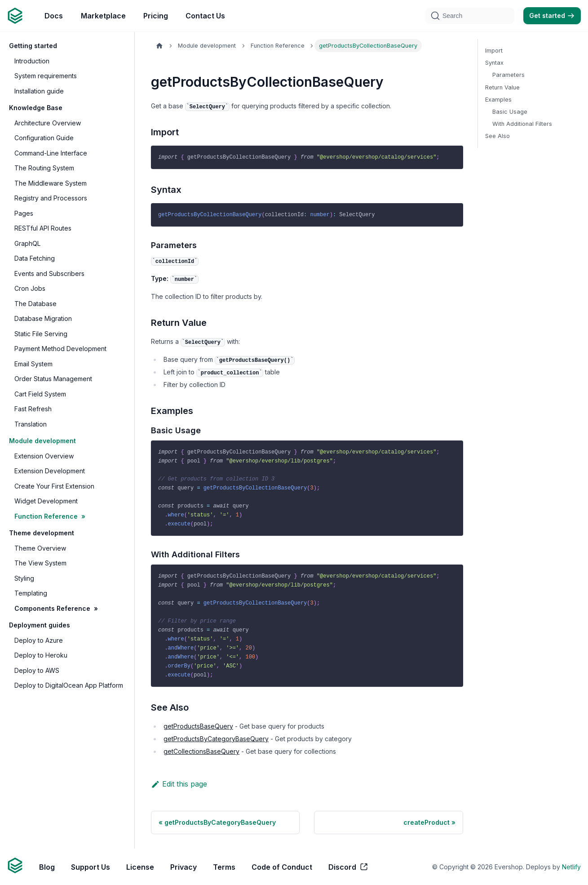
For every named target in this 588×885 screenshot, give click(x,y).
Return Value (502, 87)
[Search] (470, 16)
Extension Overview (44, 456)
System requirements (46, 76)
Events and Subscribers (49, 274)
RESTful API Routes (43, 228)
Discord (348, 867)
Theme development (42, 533)
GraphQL (27, 243)
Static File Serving (41, 334)
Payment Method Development (60, 349)
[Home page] (159, 46)
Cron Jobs (30, 288)
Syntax (494, 63)
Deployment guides (40, 625)
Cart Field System (40, 394)
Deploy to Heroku (41, 655)
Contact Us (205, 16)
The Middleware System (51, 183)
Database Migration (43, 318)
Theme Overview (40, 548)
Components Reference (52, 608)
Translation (31, 424)
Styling (24, 578)
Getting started (33, 46)
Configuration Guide (44, 138)
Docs (54, 16)
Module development (42, 441)
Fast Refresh (33, 409)
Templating (31, 593)
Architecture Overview (48, 123)
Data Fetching (35, 258)
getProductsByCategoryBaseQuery (216, 739)
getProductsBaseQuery (198, 726)
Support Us (91, 867)
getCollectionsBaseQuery (201, 751)
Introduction (32, 61)
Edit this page (179, 784)
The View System (40, 563)
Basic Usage (510, 112)
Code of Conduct (282, 867)
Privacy (183, 867)
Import (494, 51)
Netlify (571, 867)
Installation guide (39, 91)
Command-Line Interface (51, 153)
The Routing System (44, 168)
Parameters (508, 75)
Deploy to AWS (37, 670)
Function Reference (46, 516)
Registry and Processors (51, 198)
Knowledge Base (36, 108)
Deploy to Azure (39, 640)
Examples (498, 100)
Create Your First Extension (54, 486)
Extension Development (50, 471)
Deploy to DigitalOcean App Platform (69, 685)
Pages (24, 213)
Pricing (156, 16)
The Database (35, 304)
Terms (224, 867)
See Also (497, 136)
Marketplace (103, 16)
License (140, 867)
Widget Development (46, 501)
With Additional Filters (522, 124)
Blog (47, 867)
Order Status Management (53, 379)
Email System (33, 364)
